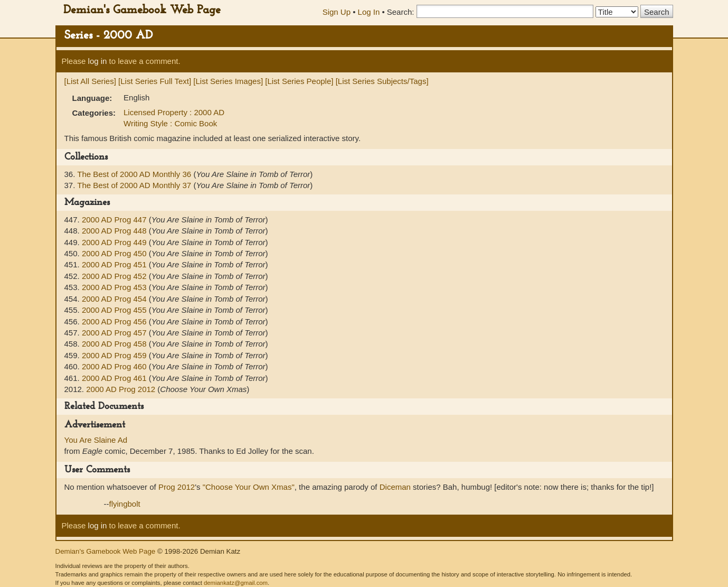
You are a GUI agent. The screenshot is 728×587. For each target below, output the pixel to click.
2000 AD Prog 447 (115, 220)
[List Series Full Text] (155, 81)
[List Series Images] (228, 81)
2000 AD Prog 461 (115, 378)
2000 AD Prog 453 (115, 287)
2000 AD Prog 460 (115, 366)
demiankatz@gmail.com (236, 583)
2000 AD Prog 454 (115, 299)
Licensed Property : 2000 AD (174, 112)
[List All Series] (90, 81)
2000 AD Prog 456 (115, 322)
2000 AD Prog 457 (115, 333)
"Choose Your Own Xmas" (249, 487)
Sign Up (337, 12)
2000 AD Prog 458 (115, 344)
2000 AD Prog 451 (115, 264)
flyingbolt (125, 504)
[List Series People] (299, 81)
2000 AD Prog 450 (115, 253)
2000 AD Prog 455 (115, 310)
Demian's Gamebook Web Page (142, 10)
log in (98, 61)
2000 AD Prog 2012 (122, 389)
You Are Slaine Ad (96, 440)
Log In (369, 12)
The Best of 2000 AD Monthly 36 (135, 174)
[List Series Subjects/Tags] (382, 81)
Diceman (395, 487)
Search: (401, 12)
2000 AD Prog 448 (115, 231)
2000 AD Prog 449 (115, 242)
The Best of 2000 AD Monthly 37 (135, 185)
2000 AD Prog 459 (115, 355)
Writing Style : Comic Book (170, 123)
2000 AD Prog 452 (115, 276)
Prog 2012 (177, 487)
